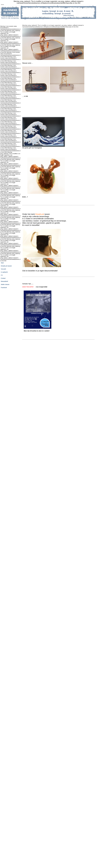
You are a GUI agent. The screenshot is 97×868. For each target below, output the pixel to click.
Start (2, 263)
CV (2, 275)
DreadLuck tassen (6, 266)
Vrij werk (3, 269)
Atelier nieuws (5, 284)
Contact (3, 278)
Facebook (4, 288)
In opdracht (4, 272)
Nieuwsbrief (4, 281)
